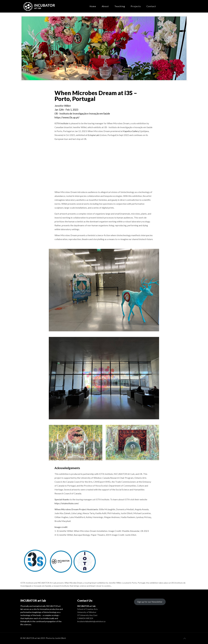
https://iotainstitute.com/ (67, 503)
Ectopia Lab (93, 135)
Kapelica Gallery (131, 131)
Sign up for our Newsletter (150, 602)
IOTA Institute (61, 123)
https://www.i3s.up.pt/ (67, 117)
